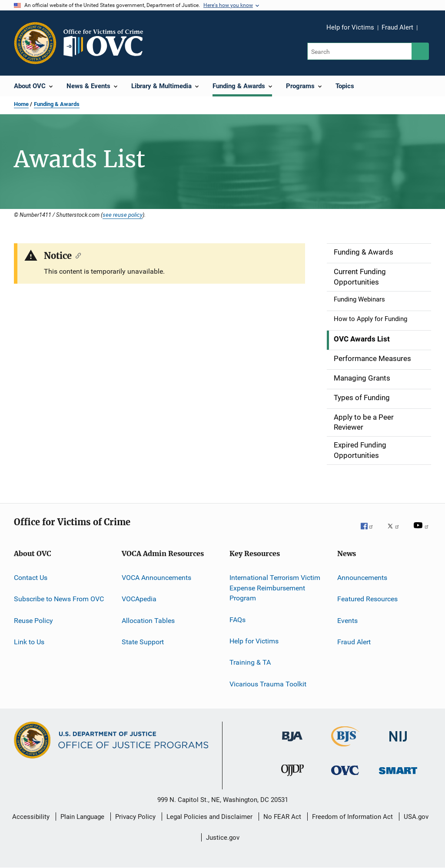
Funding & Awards (57, 104)
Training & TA (250, 662)
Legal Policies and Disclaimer (209, 817)
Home (21, 104)
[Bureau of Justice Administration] (292, 746)
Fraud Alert (397, 27)
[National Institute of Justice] (398, 746)
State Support (143, 642)
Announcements (362, 578)
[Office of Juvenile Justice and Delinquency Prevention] (292, 780)
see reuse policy (123, 215)
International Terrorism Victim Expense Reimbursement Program (275, 588)
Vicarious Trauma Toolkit (268, 684)
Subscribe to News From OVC (59, 599)
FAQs (237, 619)
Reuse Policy (33, 620)
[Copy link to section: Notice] (76, 255)
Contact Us (31, 578)
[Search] (360, 51)
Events (347, 620)
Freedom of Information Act (352, 817)
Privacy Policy (135, 817)
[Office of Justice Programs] (35, 43)
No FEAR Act (282, 817)
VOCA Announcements (156, 578)
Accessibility (31, 817)
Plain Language (82, 817)
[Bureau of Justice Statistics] (345, 748)
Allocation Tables (148, 620)
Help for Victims (350, 27)
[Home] (107, 43)
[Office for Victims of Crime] (345, 780)
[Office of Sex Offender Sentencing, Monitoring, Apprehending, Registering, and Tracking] (398, 780)
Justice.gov (223, 838)
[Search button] (420, 51)
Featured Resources (367, 599)
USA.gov (416, 817)
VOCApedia (139, 599)
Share (431, 33)
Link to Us (29, 642)
